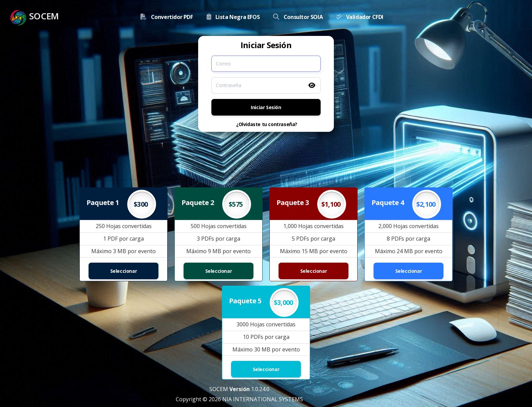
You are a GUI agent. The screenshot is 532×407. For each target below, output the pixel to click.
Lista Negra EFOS (238, 17)
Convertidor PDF (172, 17)
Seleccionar (124, 271)
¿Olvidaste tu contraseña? (267, 124)
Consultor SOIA (303, 17)
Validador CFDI (365, 17)
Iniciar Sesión (266, 107)
